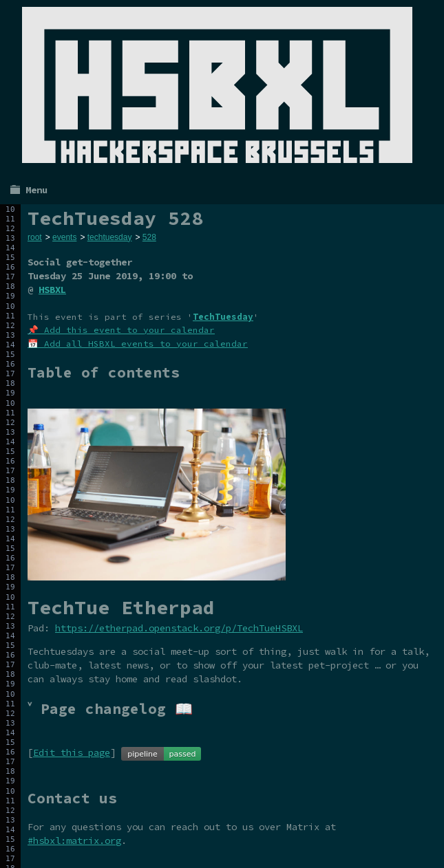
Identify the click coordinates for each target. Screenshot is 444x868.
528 (149, 237)
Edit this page (72, 752)
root (35, 237)
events (64, 237)
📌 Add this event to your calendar (121, 330)
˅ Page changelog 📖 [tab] (110, 709)
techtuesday (110, 237)
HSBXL (52, 290)
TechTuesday (223, 317)
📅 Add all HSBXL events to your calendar (138, 344)
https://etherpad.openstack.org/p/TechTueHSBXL (179, 628)
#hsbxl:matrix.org (74, 840)
